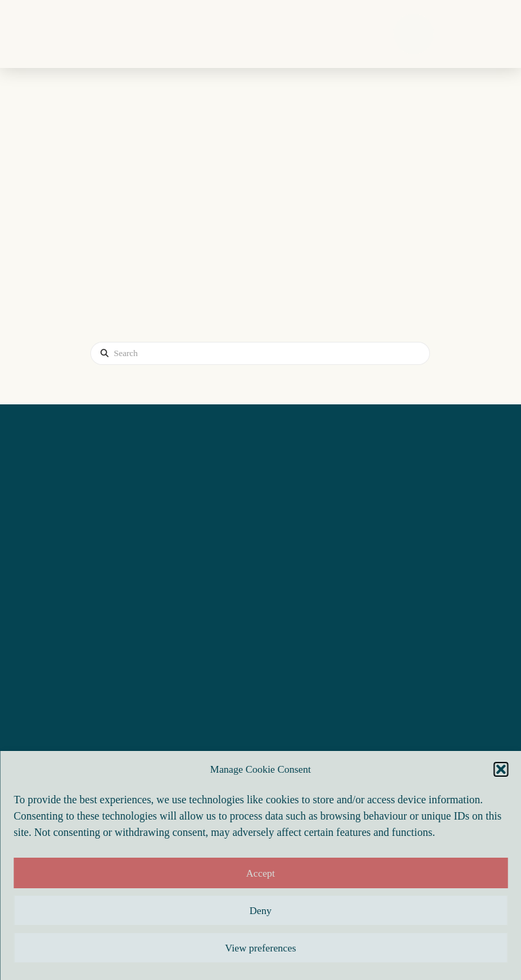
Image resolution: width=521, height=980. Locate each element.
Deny (260, 911)
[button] (501, 769)
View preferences (260, 948)
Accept (260, 873)
